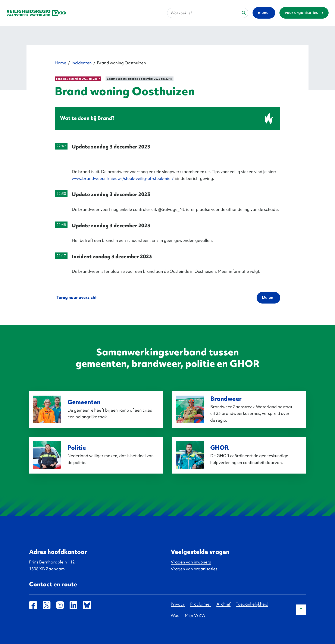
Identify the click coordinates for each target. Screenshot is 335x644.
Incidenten (82, 63)
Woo (175, 615)
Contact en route (53, 584)
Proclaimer (201, 604)
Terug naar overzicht (77, 297)
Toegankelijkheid (252, 604)
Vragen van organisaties (194, 569)
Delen (268, 297)
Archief (223, 604)
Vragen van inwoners (191, 562)
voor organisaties (301, 12)
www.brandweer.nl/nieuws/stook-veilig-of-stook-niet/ (123, 178)
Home (60, 63)
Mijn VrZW (195, 615)
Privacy (178, 604)
